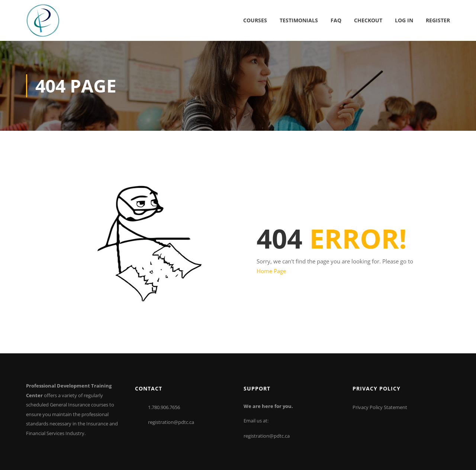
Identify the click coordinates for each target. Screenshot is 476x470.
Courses (255, 20)
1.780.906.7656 (164, 407)
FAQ (336, 20)
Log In (404, 20)
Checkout (368, 20)
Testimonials (299, 20)
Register (438, 20)
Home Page (271, 271)
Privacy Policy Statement (380, 407)
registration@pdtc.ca (171, 422)
